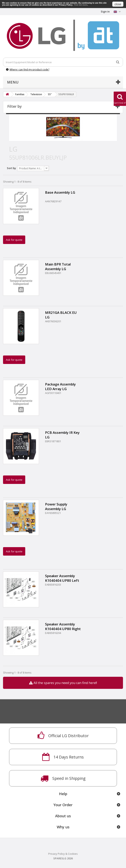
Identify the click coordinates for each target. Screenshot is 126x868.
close (118, 4)
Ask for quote (14, 240)
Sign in (105, 11)
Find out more (81, 5)
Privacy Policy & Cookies (63, 854)
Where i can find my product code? (28, 70)
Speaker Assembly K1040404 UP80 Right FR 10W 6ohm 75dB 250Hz (63, 626)
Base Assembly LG (60, 192)
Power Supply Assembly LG (56, 506)
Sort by (11, 168)
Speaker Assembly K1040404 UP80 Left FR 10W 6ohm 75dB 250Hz (62, 578)
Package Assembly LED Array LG (60, 386)
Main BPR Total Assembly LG (58, 267)
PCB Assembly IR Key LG (62, 435)
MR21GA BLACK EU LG (61, 315)
